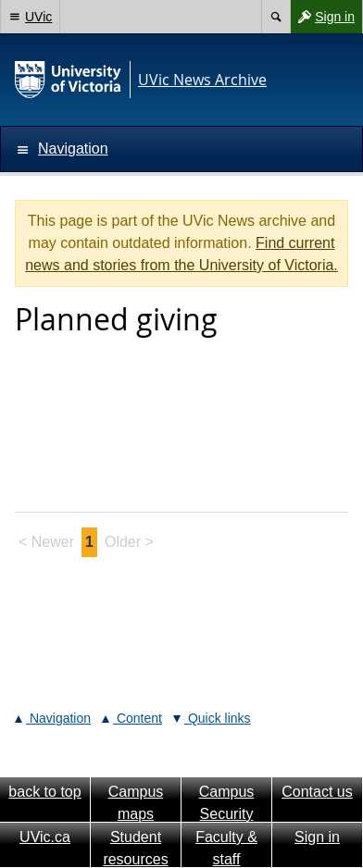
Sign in (322, 17)
